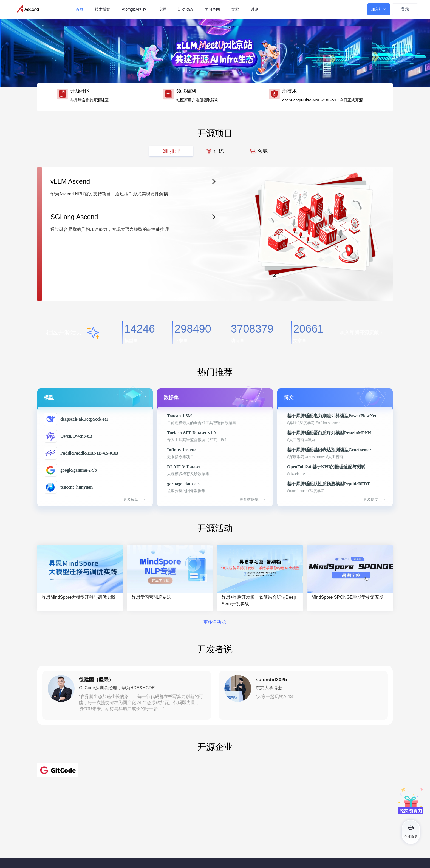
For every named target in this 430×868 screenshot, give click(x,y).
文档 (235, 9)
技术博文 (103, 9)
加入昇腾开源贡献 (362, 333)
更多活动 (215, 622)
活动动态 (185, 9)
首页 (80, 9)
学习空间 (212, 9)
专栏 (162, 9)
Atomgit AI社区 (134, 9)
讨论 (254, 9)
